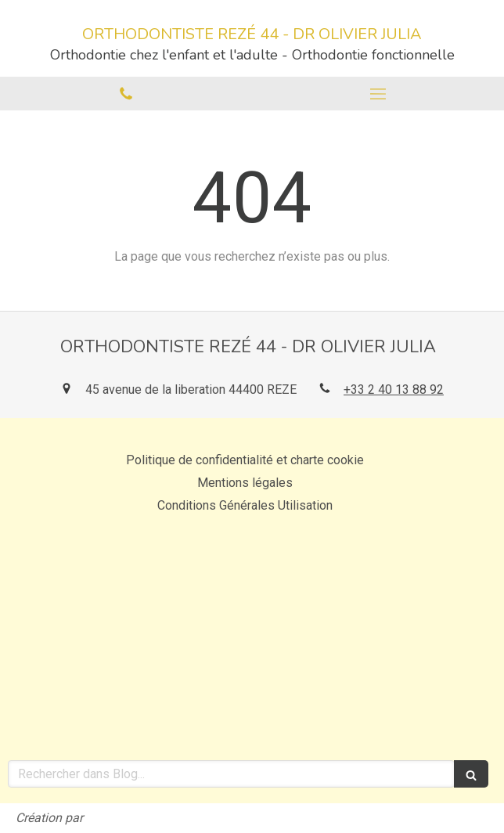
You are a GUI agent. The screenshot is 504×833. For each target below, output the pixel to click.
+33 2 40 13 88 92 (394, 389)
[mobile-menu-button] (378, 94)
